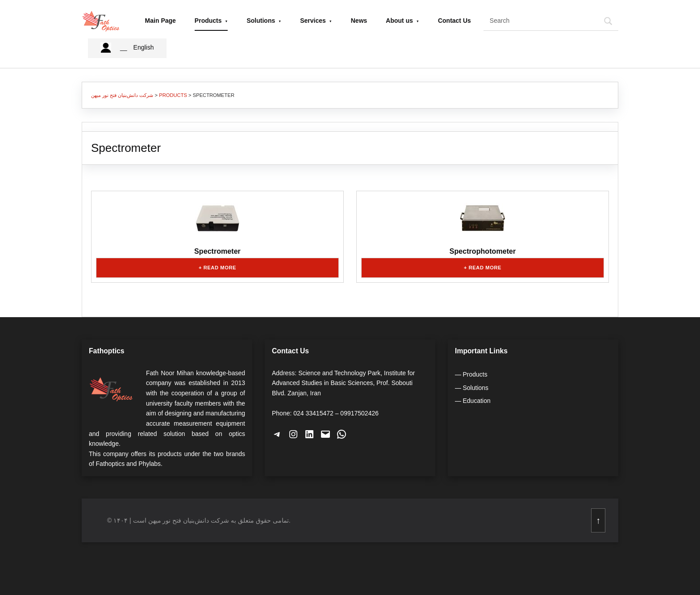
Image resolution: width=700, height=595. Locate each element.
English (144, 47)
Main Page (160, 20)
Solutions (261, 20)
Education (477, 400)
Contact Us (454, 20)
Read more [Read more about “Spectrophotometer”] (485, 267)
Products (208, 20)
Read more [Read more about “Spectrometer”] (220, 267)
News (359, 20)
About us (399, 20)
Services (313, 20)
